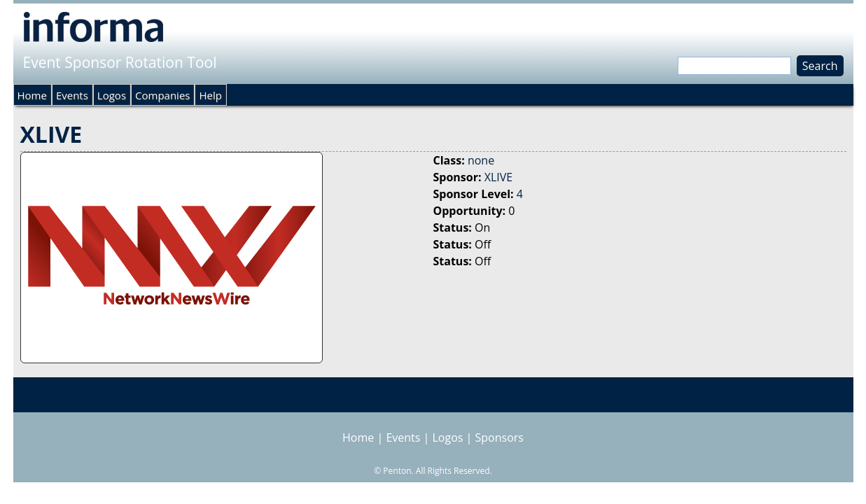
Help (210, 95)
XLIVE (499, 177)
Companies (162, 95)
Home (32, 95)
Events (72, 95)
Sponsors (500, 437)
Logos (112, 95)
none (481, 160)
